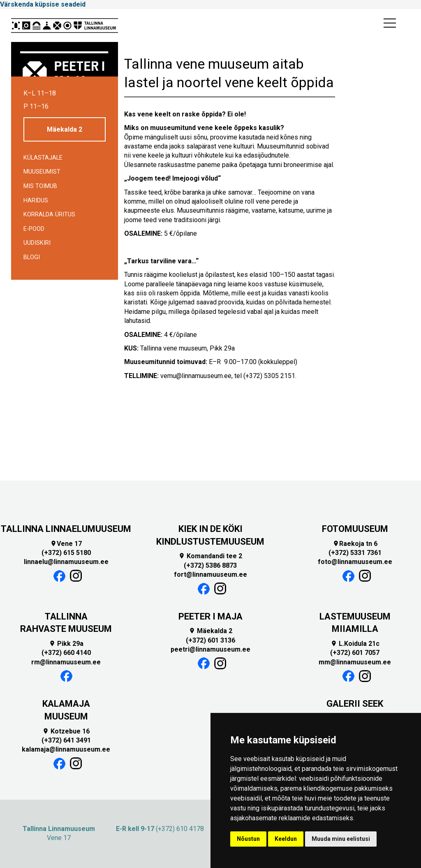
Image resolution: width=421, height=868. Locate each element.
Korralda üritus (49, 215)
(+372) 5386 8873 (210, 565)
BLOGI (32, 257)
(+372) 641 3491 (66, 740)
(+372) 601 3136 (210, 640)
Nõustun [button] (248, 839)
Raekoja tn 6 (355, 544)
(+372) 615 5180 (66, 553)
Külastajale (43, 158)
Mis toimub (40, 186)
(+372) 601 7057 (355, 653)
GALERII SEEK (355, 704)
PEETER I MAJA (210, 616)
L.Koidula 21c (355, 644)
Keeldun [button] (286, 839)
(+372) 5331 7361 (355, 553)
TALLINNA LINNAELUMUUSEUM (66, 529)
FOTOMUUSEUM (355, 529)
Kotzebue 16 (66, 731)
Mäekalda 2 (65, 129)
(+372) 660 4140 (66, 653)
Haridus (36, 201)
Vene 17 (66, 544)
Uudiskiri (37, 243)
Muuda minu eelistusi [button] (341, 839)
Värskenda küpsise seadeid (43, 4)
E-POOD (34, 229)
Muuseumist (42, 172)
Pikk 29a (66, 644)
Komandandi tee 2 (210, 556)
